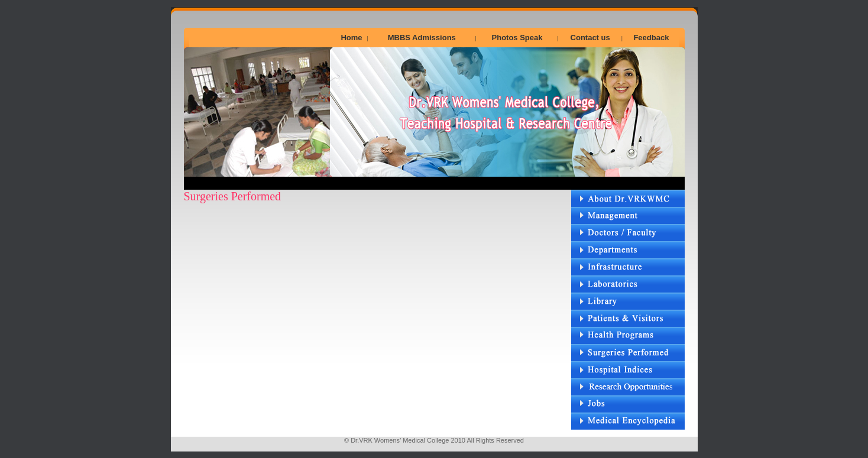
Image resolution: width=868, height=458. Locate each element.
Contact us (590, 38)
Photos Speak (517, 38)
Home (351, 38)
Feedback (651, 38)
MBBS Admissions (422, 38)
